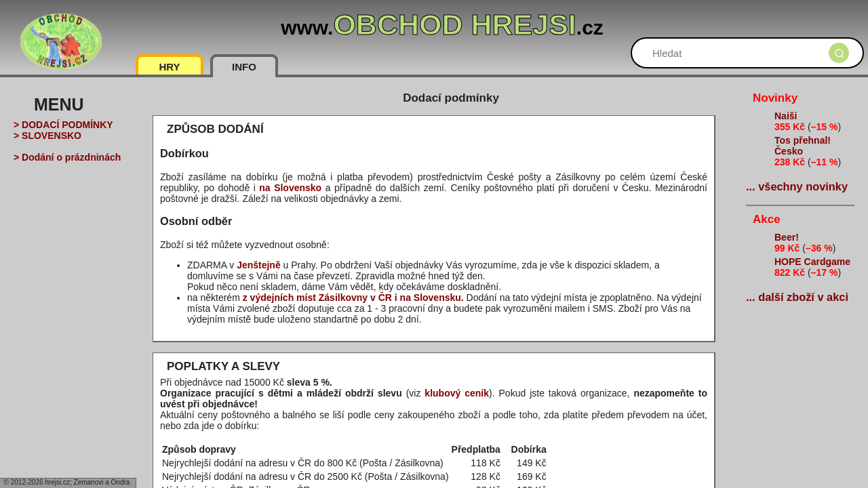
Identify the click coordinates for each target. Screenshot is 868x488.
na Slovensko (290, 188)
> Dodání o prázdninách (67, 157)
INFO (244, 67)
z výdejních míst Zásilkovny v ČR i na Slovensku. (353, 298)
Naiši (786, 116)
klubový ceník (457, 393)
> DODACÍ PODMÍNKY (63, 125)
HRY (169, 67)
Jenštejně (259, 265)
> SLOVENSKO (47, 136)
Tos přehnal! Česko (803, 146)
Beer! (787, 237)
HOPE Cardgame (812, 262)
